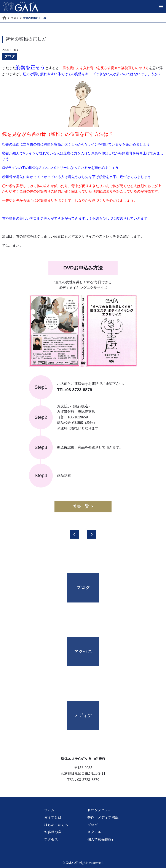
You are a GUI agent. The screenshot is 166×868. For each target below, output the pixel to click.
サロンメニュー (99, 810)
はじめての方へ (56, 825)
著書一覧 (83, 506)
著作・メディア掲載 (103, 818)
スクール (94, 832)
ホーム (49, 810)
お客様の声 (53, 832)
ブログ (10, 56)
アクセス (51, 839)
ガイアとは (53, 818)
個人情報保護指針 (101, 839)
